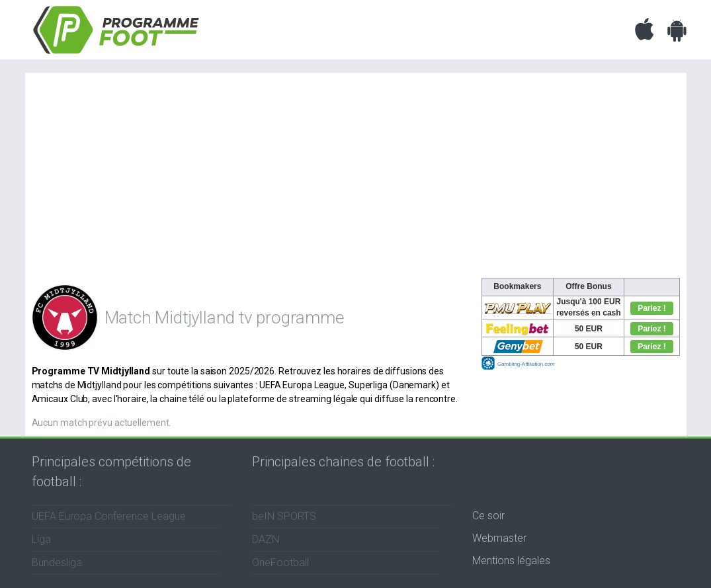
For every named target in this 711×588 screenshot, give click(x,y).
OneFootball (280, 563)
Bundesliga (57, 563)
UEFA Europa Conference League (109, 516)
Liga (41, 539)
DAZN (266, 539)
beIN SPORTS (284, 516)
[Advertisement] (356, 179)
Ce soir (488, 516)
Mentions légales (511, 561)
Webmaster (499, 538)
